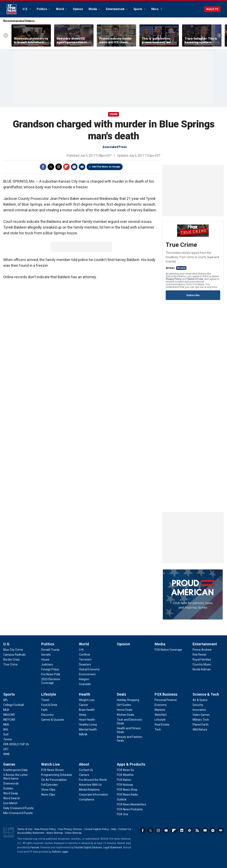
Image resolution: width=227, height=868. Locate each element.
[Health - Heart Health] (87, 720)
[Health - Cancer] (84, 705)
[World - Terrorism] (85, 660)
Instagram (158, 830)
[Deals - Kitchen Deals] (126, 715)
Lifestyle (49, 694)
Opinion (78, 9)
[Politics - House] (45, 660)
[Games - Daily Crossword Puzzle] (18, 808)
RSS (197, 830)
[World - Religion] (84, 679)
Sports (138, 9)
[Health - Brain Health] (87, 710)
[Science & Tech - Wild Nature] (200, 729)
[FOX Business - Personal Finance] (166, 700)
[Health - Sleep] (83, 715)
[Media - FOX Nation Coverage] (168, 650)
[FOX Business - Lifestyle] (160, 720)
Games (9, 764)
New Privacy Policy (45, 829)
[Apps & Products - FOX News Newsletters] (132, 804)
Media (93, 9)
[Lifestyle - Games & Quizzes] (53, 720)
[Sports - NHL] (6, 729)
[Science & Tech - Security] (198, 705)
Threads (59, 167)
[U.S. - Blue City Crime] (13, 650)
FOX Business (166, 694)
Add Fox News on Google (106, 167)
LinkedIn (182, 830)
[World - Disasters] (85, 664)
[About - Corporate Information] (94, 795)
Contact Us (125, 829)
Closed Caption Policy (97, 829)
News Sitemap (55, 833)
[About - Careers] (84, 775)
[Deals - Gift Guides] (124, 705)
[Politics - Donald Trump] (50, 650)
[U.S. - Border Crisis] (11, 660)
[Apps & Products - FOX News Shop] (127, 790)
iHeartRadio (221, 830)
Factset (35, 847)
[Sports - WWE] (7, 754)
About (84, 764)
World (60, 9)
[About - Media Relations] (89, 790)
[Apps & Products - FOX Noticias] (125, 785)
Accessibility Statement (31, 833)
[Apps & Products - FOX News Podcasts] (130, 809)
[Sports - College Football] (14, 705)
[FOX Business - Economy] (161, 705)
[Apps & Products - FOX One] (123, 814)
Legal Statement (113, 847)
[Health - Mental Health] (88, 729)
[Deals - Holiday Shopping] (128, 700)
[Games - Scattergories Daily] (15, 770)
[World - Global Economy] (89, 669)
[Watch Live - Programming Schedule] (57, 775)
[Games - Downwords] (11, 783)
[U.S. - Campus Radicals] (14, 655)
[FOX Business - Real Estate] (162, 725)
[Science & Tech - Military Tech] (201, 720)
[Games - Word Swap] (11, 793)
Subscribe (193, 295)
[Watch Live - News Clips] (48, 795)
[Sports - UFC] (6, 749)
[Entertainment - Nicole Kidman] (202, 669)
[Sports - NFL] (6, 700)
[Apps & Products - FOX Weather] (125, 775)
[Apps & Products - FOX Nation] (124, 780)
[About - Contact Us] (86, 770)
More (155, 9)
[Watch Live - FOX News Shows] (52, 770)
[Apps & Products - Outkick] (122, 799)
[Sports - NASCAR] (9, 715)
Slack (189, 830)
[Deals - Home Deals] (125, 710)
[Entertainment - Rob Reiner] (200, 655)
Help (114, 829)
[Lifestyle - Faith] (44, 710)
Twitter (51, 167)
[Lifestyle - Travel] (45, 700)
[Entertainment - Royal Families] (202, 660)
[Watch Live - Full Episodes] (50, 785)
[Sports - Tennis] (8, 739)
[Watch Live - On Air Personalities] (54, 780)
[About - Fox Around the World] (93, 780)
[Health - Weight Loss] (87, 700)
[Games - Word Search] (12, 798)
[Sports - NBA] (6, 725)
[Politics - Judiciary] (47, 664)
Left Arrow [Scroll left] (6, 35)
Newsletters (205, 830)
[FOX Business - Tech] (158, 729)
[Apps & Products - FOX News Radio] (127, 795)
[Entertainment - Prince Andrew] (202, 650)
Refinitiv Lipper (60, 852)
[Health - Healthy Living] (88, 725)
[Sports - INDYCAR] (9, 720)
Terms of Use (195, 279)
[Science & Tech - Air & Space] (200, 700)
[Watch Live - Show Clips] (48, 790)
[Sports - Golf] (6, 734)
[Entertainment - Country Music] (202, 664)
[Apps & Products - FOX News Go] (125, 770)
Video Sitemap (73, 833)
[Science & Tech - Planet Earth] (201, 725)
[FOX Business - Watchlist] (161, 715)
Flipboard (66, 167)
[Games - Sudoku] (8, 788)
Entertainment (115, 9)
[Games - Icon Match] (10, 803)
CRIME (113, 114)
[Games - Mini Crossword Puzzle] (18, 813)
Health (85, 694)
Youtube (166, 830)
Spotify (213, 830)
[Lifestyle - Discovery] (47, 715)
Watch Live (50, 764)
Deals (121, 694)
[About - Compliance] (87, 799)
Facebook (43, 167)
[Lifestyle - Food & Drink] (49, 705)
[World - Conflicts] (85, 655)
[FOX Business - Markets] (160, 710)
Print (74, 167)
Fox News (11, 9)
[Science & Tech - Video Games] (201, 715)
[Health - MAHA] (83, 734)
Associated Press (115, 147)
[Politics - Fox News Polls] (51, 674)
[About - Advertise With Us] (90, 785)
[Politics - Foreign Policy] (50, 669)
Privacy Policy (174, 279)
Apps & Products (131, 764)
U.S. (26, 9)
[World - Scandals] (85, 684)
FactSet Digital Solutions (88, 847)
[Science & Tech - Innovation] (199, 710)
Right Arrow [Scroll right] (219, 35)
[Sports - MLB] (6, 710)
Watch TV (212, 9)
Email (82, 167)
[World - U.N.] (81, 650)
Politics (42, 9)
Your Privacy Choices (70, 829)
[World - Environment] (87, 674)
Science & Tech (206, 694)
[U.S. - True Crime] (10, 664)
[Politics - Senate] (46, 655)
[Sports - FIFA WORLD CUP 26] (16, 744)
